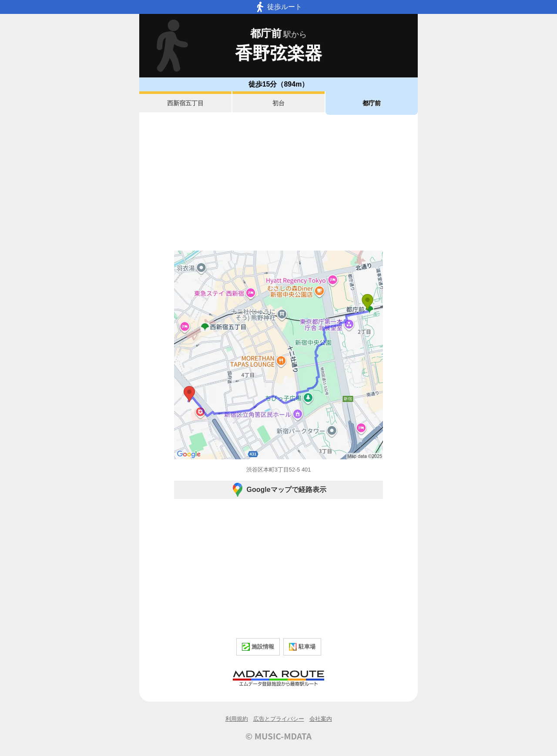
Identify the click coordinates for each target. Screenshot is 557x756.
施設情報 (258, 647)
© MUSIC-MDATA (278, 736)
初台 (278, 103)
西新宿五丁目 (185, 103)
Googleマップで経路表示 (278, 490)
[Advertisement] (278, 183)
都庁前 (372, 103)
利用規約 (237, 719)
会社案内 (321, 719)
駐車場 (302, 647)
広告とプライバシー (279, 719)
